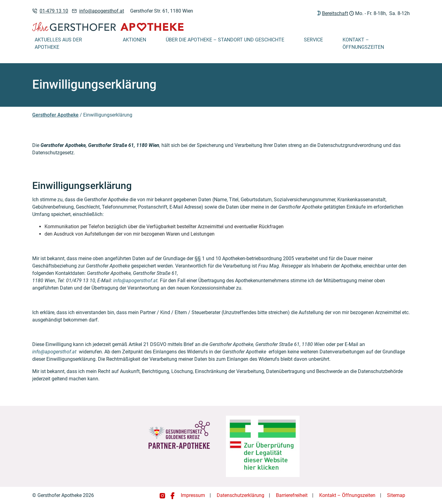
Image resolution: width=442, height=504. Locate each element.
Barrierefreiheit (292, 495)
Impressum (193, 495)
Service (313, 40)
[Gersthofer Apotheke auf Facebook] (173, 495)
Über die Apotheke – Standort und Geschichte (225, 40)
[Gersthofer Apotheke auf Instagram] (163, 495)
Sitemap (396, 495)
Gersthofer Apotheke (55, 115)
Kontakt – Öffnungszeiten (363, 43)
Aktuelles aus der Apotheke (58, 43)
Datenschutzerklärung (240, 495)
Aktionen (134, 40)
